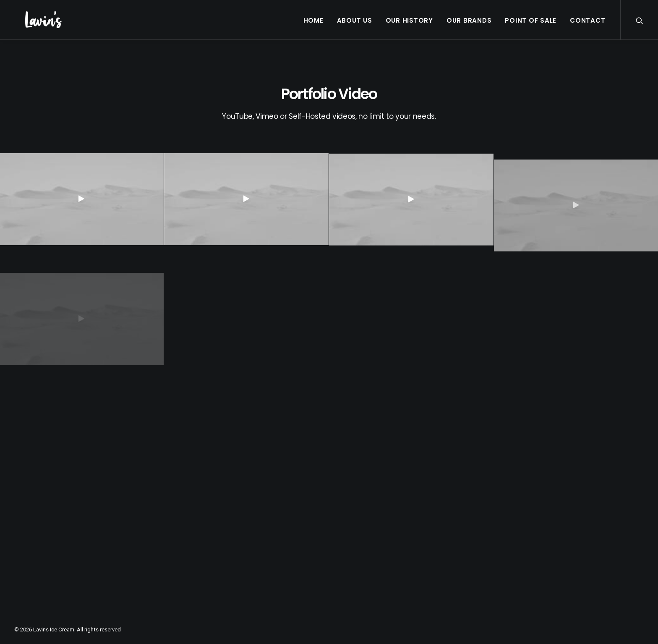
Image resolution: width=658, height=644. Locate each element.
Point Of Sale (531, 20)
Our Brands (469, 20)
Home (313, 20)
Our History (409, 20)
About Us (355, 20)
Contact (587, 20)
